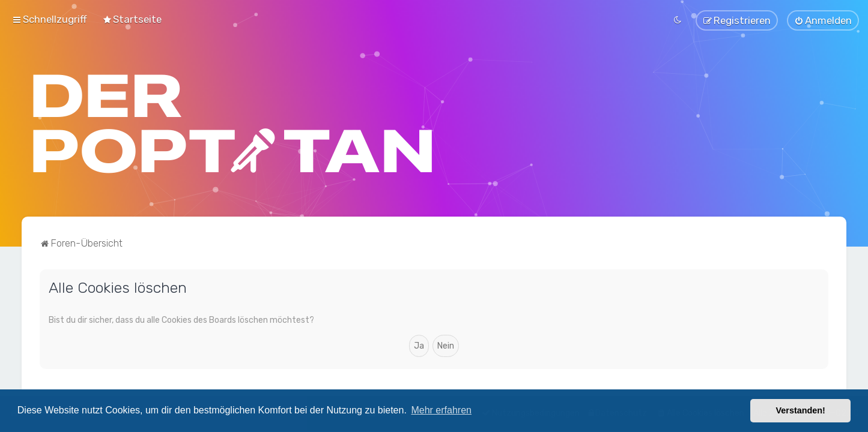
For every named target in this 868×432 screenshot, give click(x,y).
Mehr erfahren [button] (441, 410)
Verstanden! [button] (801, 410)
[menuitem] (132, 19)
